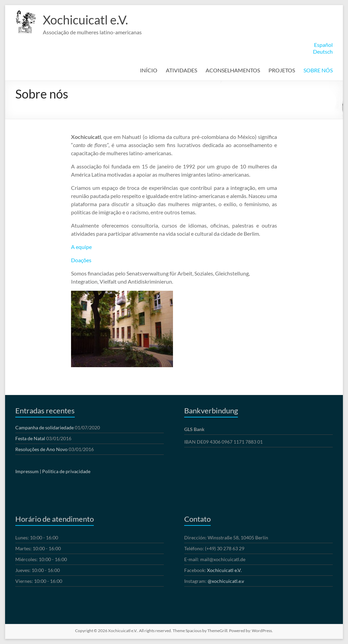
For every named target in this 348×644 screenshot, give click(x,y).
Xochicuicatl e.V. (85, 20)
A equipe (81, 247)
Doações (82, 260)
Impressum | (28, 471)
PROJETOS (282, 70)
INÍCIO (149, 70)
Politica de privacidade (66, 471)
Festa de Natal (30, 438)
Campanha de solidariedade (45, 427)
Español (323, 45)
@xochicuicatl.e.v (226, 581)
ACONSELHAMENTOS (233, 70)
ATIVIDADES (181, 70)
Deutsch (323, 51)
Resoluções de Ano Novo (41, 449)
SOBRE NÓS (318, 70)
